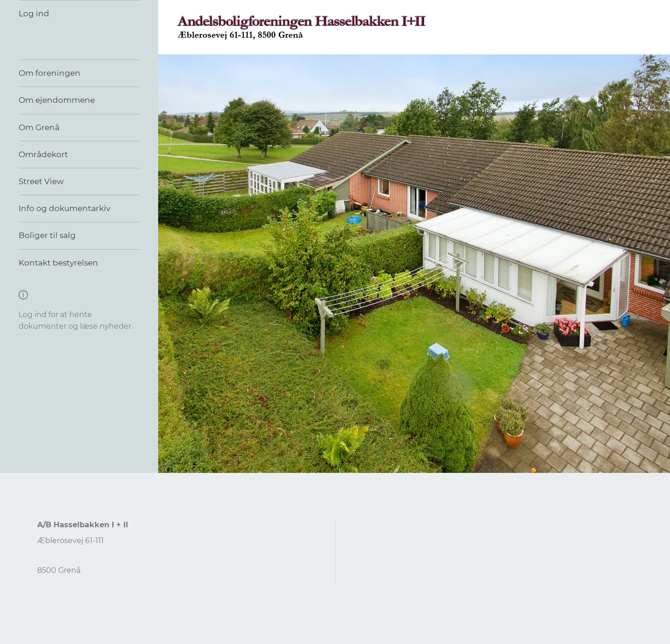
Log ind (34, 13)
